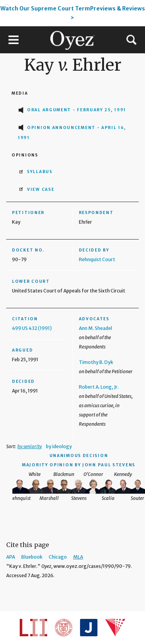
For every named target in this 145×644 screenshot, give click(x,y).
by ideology (59, 446)
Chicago (58, 557)
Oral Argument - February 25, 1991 (77, 110)
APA (11, 557)
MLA (78, 557)
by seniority (30, 446)
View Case (41, 189)
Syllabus (40, 172)
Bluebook (32, 557)
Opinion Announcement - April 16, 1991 (72, 133)
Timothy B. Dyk (96, 362)
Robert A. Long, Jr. (99, 387)
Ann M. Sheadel (96, 328)
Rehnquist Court (97, 259)
